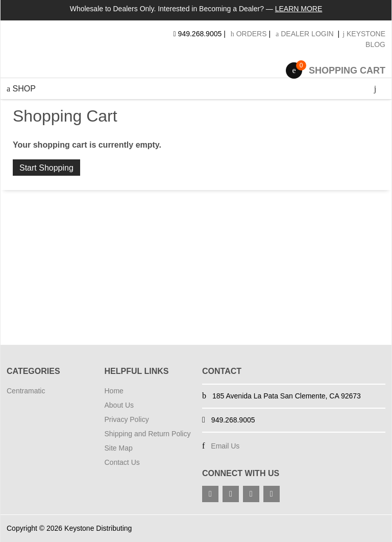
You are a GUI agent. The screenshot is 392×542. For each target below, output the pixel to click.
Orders (249, 34)
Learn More (299, 9)
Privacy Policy (127, 419)
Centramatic (26, 391)
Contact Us (122, 462)
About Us (119, 405)
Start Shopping (46, 168)
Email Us (225, 446)
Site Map (119, 448)
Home (114, 391)
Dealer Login (305, 34)
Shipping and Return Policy (148, 434)
